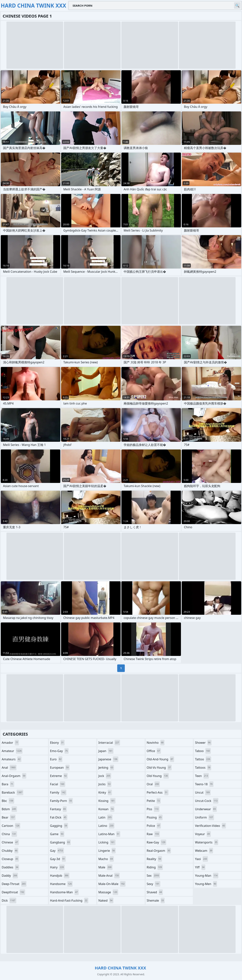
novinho (156, 743)
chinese (10, 842)
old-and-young (160, 759)
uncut (203, 792)
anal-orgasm (14, 776)
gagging (59, 826)
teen (202, 776)
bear (9, 817)
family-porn (62, 801)
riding (155, 867)
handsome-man (64, 892)
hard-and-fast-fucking (69, 900)
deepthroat (13, 892)
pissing (155, 817)
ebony (57, 743)
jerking (106, 768)
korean (106, 809)
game (57, 834)
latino (106, 826)
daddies (10, 867)
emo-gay (59, 751)
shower (203, 743)
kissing (107, 801)
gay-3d (58, 859)
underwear (206, 809)
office (154, 751)
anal (9, 768)
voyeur (203, 834)
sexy (154, 884)
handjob (60, 876)
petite (154, 801)
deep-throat (14, 884)
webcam (204, 851)
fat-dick (59, 817)
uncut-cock (207, 801)
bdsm (9, 809)
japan (106, 751)
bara (8, 784)
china (9, 834)
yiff (200, 867)
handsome (61, 884)
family (58, 792)
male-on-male (112, 884)
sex (153, 876)
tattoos (203, 768)
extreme (59, 776)
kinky (105, 792)
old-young (158, 776)
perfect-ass (158, 792)
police (154, 826)
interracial (109, 743)
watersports (207, 842)
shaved (155, 892)
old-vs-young (159, 768)
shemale (156, 900)
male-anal (109, 876)
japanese (108, 759)
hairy (57, 867)
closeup (10, 859)
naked (106, 900)
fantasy (59, 809)
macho (106, 859)
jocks (105, 784)
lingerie (107, 851)
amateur (12, 751)
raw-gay (156, 842)
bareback (12, 792)
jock (105, 776)
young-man (207, 876)
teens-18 (204, 784)
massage (108, 892)
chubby (10, 851)
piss (153, 809)
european (60, 768)
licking (107, 842)
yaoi (201, 859)
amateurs (12, 759)
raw (153, 834)
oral (153, 784)
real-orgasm (159, 851)
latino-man (109, 834)
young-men (206, 884)
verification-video (210, 826)
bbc (8, 801)
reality (154, 859)
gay (57, 851)
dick (9, 900)
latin (105, 817)
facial (58, 784)
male (105, 867)
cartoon (11, 826)
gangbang (60, 842)
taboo (203, 751)
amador (10, 743)
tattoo (203, 759)
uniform (204, 817)
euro (56, 759)
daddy (10, 876)
